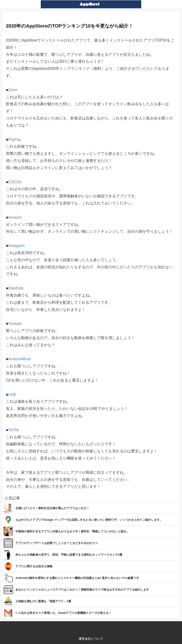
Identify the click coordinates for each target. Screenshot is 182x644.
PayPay (14, 140)
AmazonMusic (20, 359)
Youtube (15, 324)
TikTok (13, 430)
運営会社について (91, 639)
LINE (12, 395)
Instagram (16, 246)
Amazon (15, 217)
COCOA (15, 182)
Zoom (13, 90)
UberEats (16, 288)
